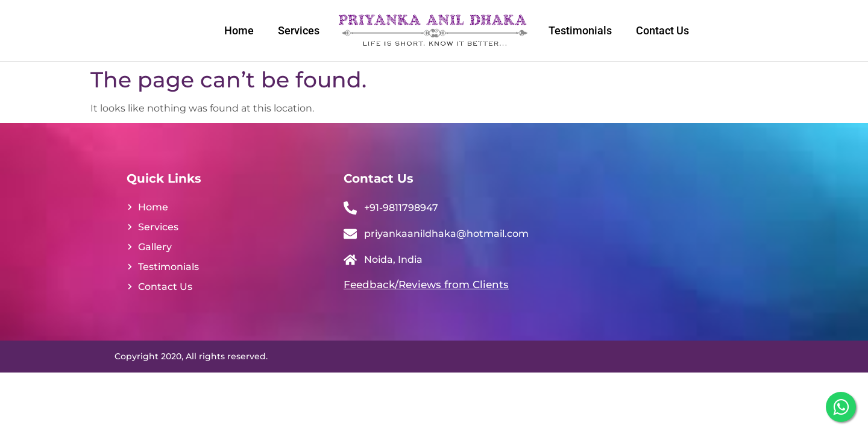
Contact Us (662, 30)
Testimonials (580, 30)
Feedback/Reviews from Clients (426, 285)
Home (239, 30)
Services (299, 30)
